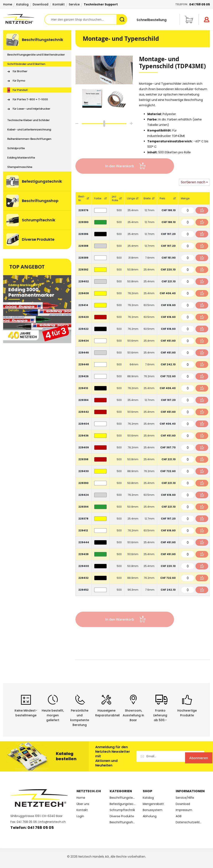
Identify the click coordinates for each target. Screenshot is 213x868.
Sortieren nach (193, 182)
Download (41, 4)
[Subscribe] (187, 756)
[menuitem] (37, 40)
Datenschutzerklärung (189, 822)
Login (80, 816)
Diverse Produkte (122, 816)
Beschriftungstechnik (123, 798)
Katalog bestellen (66, 756)
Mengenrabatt (153, 804)
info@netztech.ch (53, 822)
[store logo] (24, 19)
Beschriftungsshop (123, 822)
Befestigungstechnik (123, 804)
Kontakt (59, 4)
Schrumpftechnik (122, 810)
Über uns (83, 804)
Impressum (184, 810)
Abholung (150, 816)
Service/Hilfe (185, 798)
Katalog (22, 4)
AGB (179, 816)
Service (74, 4)
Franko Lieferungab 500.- (160, 715)
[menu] (37, 140)
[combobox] (86, 19)
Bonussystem (153, 810)
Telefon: (193, 4)
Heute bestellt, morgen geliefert (53, 715)
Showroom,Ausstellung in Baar (133, 715)
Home (8, 4)
